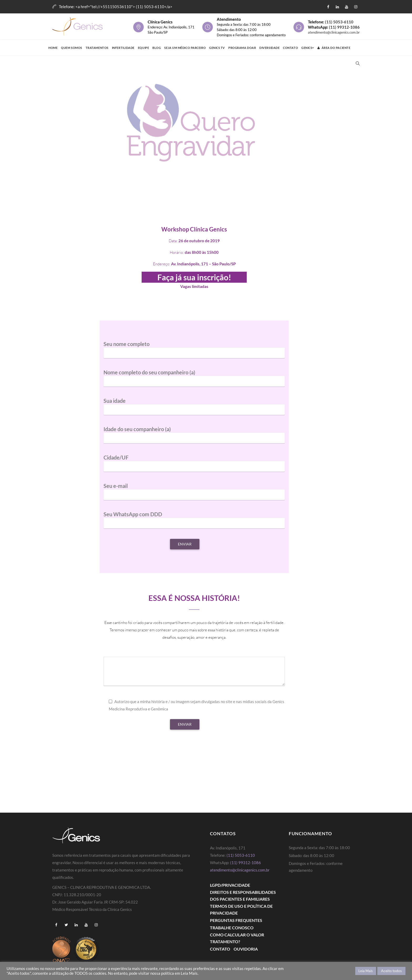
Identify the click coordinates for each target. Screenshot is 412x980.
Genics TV (217, 48)
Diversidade (269, 48)
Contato (290, 48)
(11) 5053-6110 (339, 22)
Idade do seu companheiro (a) (194, 437)
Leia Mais (366, 971)
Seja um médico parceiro (185, 48)
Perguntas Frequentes (236, 920)
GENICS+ (308, 48)
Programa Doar (242, 48)
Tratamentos (97, 48)
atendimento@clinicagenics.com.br (334, 32)
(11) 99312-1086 (344, 27)
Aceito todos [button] (391, 971)
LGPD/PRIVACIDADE (230, 885)
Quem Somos (72, 48)
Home (53, 48)
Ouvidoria (246, 949)
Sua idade (194, 409)
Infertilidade (123, 48)
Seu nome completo (194, 352)
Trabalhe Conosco (232, 928)
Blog (157, 48)
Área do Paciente (334, 48)
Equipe (143, 48)
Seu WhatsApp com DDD (194, 522)
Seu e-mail (194, 494)
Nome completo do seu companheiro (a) (194, 380)
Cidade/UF (194, 466)
